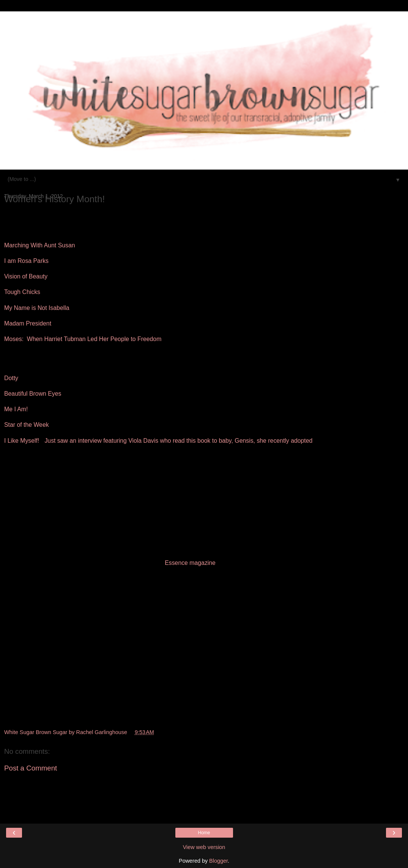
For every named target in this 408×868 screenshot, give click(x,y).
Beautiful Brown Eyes (33, 394)
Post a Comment (31, 768)
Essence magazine (190, 563)
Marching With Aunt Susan (40, 245)
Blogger (218, 861)
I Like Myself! (22, 441)
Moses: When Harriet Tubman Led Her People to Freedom (83, 339)
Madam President (28, 323)
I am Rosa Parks (26, 261)
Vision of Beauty (26, 276)
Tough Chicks (22, 292)
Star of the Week (27, 425)
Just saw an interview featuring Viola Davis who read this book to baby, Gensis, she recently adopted (178, 441)
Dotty (11, 378)
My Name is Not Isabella (37, 308)
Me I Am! (16, 409)
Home (204, 833)
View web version (204, 847)
